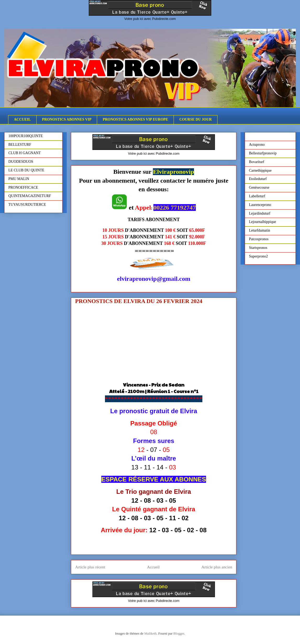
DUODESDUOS (21, 162)
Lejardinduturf (260, 213)
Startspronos (258, 248)
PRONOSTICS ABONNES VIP (67, 119)
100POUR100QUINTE (26, 136)
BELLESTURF (20, 145)
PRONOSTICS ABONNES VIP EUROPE (135, 119)
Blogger (179, 633)
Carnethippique (260, 170)
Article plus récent (90, 567)
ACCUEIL (22, 119)
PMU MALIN (19, 179)
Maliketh (150, 633)
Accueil (153, 567)
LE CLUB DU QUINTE (26, 170)
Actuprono (257, 145)
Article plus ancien (217, 567)
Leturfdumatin (260, 230)
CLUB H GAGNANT (25, 153)
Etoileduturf (258, 179)
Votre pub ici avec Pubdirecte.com (150, 19)
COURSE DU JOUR (196, 119)
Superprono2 (258, 256)
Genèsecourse (259, 187)
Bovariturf (257, 162)
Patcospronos (259, 239)
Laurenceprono (260, 205)
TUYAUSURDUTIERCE (27, 205)
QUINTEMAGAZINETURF (30, 196)
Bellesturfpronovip (263, 153)
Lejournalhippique (262, 222)
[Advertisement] (154, 345)
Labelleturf (257, 196)
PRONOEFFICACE (23, 187)
